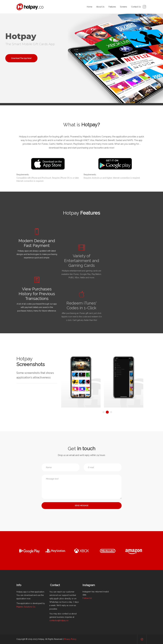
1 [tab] (103, 412)
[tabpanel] (79, 382)
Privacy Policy (70, 639)
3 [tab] (111, 412)
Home (89, 7)
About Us (100, 7)
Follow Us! (87, 598)
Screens (124, 7)
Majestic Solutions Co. (26, 607)
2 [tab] (107, 412)
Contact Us (136, 7)
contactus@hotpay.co (59, 620)
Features (112, 7)
